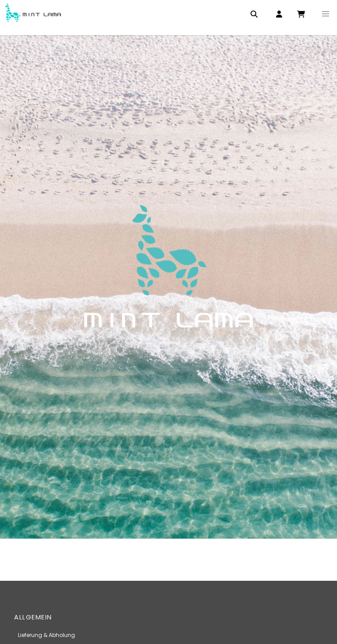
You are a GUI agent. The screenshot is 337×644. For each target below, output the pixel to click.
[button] (326, 14)
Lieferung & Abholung (47, 635)
